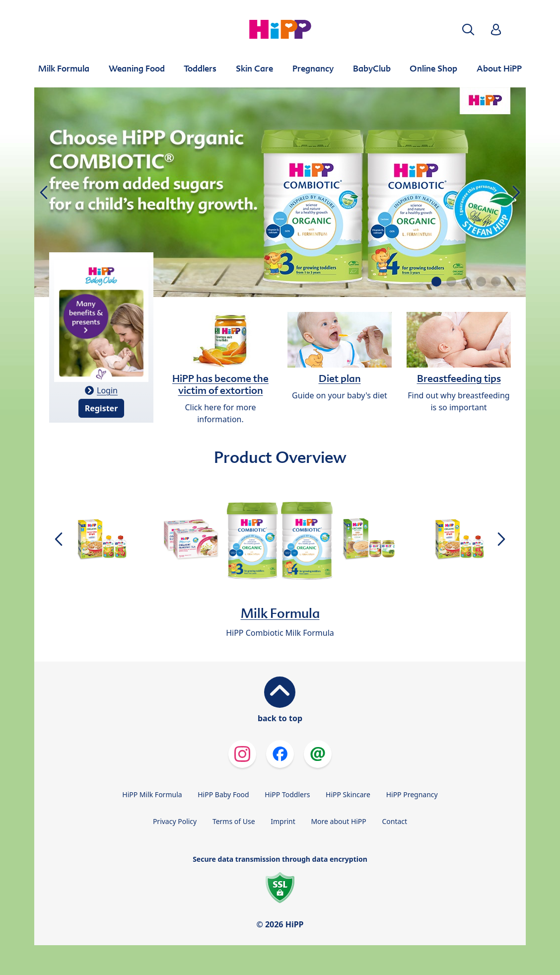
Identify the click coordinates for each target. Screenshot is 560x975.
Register (102, 408)
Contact (394, 821)
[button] (468, 30)
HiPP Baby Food (223, 794)
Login (107, 390)
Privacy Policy (175, 821)
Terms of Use (234, 821)
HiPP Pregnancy (412, 794)
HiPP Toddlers (287, 794)
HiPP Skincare (348, 794)
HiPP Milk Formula (152, 794)
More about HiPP (338, 821)
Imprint (283, 821)
